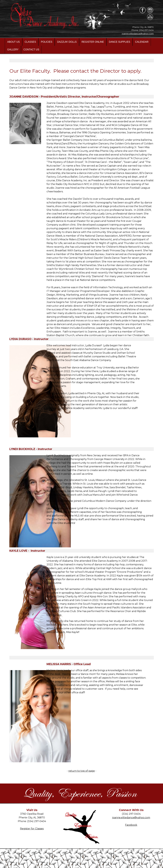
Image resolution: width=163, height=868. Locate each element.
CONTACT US (31, 50)
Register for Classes (32, 829)
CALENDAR (142, 42)
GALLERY (13, 50)
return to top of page (82, 771)
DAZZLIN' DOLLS (67, 42)
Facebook (131, 825)
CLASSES (30, 42)
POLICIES (47, 42)
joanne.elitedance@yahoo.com (138, 33)
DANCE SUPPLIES (120, 42)
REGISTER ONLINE (93, 42)
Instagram (131, 829)
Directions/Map (32, 832)
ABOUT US (14, 42)
